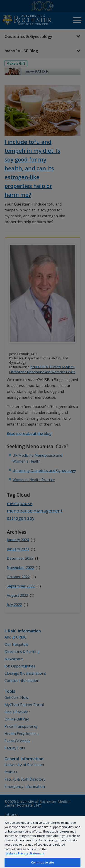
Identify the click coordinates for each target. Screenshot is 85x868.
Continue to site (42, 862)
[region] (42, 842)
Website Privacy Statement (25, 853)
